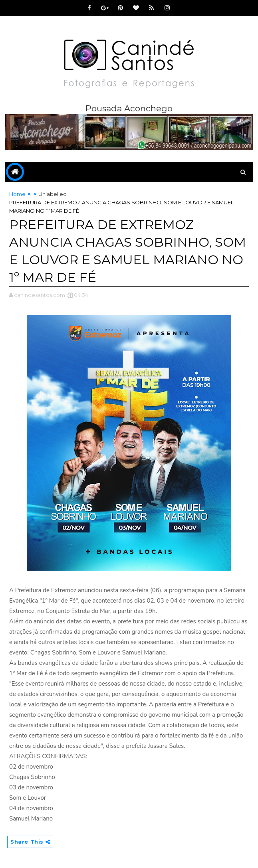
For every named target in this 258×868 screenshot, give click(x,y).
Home (17, 194)
